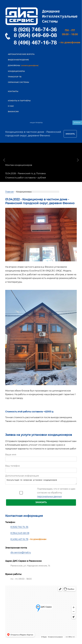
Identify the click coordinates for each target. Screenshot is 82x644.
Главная (9, 192)
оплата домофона (30, 65)
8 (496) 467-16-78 (19, 540)
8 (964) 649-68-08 (20, 534)
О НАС (11, 106)
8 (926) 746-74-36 (19, 528)
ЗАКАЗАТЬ (41, 503)
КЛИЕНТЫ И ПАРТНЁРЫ (19, 101)
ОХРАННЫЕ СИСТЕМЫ (18, 82)
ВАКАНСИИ (13, 111)
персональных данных (49, 497)
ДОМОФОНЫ (14, 65)
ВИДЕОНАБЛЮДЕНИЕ (18, 60)
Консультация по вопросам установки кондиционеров (41, 481)
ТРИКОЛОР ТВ (15, 77)
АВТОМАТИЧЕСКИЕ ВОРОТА (21, 54)
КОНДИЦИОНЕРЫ (16, 71)
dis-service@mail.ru (21, 553)
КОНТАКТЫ (13, 91)
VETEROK (77, 123)
